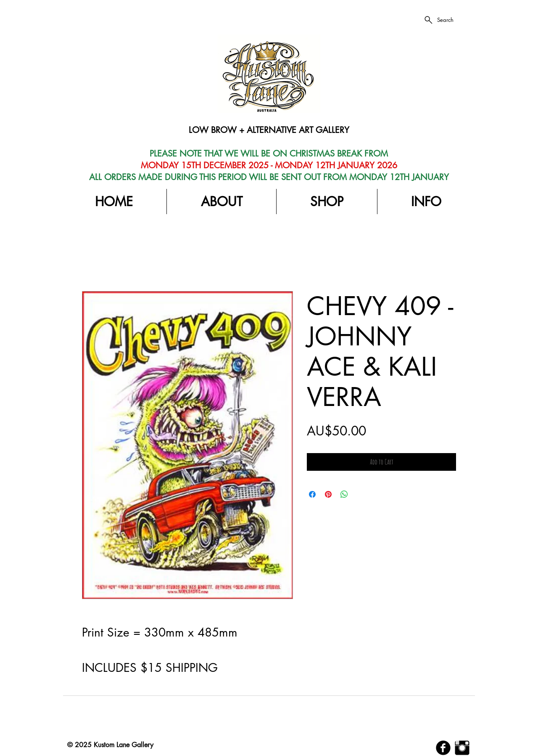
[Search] (438, 20)
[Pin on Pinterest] (328, 494)
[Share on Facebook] (312, 494)
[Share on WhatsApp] (344, 494)
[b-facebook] (443, 748)
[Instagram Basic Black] (462, 748)
